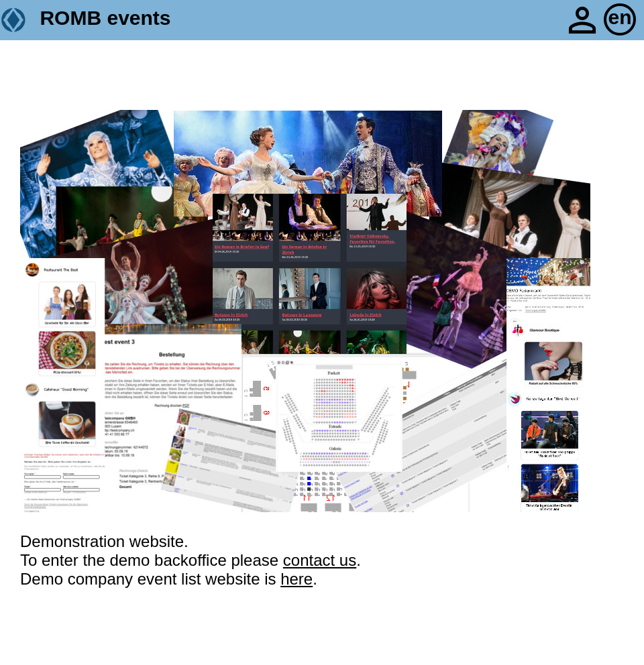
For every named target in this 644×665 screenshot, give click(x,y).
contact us (320, 560)
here (297, 579)
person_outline (582, 20)
